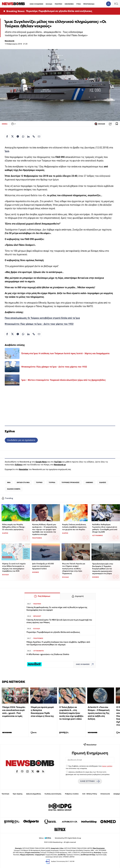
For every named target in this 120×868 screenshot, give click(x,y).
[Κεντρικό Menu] (116, 4)
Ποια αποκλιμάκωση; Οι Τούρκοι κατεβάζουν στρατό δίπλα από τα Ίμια (42, 318)
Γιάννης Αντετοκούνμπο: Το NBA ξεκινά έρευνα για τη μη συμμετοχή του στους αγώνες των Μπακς (59, 621)
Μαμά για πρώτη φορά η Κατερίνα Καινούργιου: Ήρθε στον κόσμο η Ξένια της (42, 711)
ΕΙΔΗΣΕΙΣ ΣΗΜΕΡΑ (14, 489)
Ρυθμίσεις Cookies (72, 794)
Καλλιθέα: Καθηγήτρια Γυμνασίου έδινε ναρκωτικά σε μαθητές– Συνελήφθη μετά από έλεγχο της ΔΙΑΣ (105, 528)
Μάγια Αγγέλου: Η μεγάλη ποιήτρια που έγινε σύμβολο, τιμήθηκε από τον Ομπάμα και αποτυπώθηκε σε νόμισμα (58, 643)
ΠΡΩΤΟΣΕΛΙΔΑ (89, 4)
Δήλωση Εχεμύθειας (34, 794)
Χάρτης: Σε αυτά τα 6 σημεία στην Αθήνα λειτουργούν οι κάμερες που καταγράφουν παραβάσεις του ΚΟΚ (14, 567)
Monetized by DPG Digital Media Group (68, 838)
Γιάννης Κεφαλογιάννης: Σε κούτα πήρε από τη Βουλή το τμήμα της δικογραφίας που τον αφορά (57, 609)
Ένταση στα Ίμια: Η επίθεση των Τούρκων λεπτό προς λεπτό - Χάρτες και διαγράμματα (65, 353)
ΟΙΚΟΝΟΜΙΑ (69, 4)
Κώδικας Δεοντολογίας (53, 794)
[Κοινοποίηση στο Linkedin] (28, 137)
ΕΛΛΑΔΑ (49, 4)
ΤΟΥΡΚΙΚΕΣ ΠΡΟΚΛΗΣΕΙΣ (70, 482)
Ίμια (7, 151)
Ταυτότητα (5, 794)
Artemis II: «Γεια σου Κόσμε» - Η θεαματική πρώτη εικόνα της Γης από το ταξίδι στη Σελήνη (99, 713)
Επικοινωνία (105, 794)
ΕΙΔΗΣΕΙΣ (103, 482)
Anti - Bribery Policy (90, 794)
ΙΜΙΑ (9, 482)
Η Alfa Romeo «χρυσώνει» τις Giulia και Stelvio (48, 654)
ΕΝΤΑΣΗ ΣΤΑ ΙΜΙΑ (23, 482)
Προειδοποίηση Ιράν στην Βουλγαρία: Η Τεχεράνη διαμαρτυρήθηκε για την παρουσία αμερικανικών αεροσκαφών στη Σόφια (103, 569)
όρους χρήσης (107, 766)
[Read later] (117, 124)
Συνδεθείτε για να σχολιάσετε (21, 440)
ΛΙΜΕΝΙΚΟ (89, 482)
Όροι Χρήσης (18, 794)
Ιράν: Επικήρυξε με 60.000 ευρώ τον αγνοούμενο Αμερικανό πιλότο (43, 566)
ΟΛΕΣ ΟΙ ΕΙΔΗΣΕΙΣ (36, 4)
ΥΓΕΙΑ (78, 4)
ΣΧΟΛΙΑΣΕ (100, 124)
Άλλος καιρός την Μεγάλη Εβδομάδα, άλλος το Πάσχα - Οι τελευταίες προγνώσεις (14, 527)
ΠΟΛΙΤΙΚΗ (58, 4)
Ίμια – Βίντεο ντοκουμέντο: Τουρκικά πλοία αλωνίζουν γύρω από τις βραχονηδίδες (64, 380)
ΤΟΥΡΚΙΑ (52, 482)
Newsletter (24, 469)
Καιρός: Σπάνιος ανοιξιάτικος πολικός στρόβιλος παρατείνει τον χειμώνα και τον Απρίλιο (74, 527)
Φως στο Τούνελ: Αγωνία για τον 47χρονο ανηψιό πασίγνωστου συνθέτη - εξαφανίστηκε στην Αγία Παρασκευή (74, 569)
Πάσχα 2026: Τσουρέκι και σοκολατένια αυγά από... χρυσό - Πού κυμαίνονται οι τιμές (14, 711)
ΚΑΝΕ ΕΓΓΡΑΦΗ (90, 781)
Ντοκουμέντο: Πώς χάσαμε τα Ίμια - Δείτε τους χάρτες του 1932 (39, 324)
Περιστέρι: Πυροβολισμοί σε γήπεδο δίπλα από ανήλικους (59, 11)
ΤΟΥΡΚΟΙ (39, 482)
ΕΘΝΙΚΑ (5, 124)
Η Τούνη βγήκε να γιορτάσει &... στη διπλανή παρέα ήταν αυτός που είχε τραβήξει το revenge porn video (71, 713)
